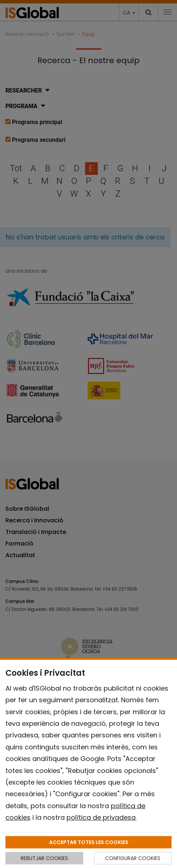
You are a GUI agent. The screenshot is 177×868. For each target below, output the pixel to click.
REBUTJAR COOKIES (44, 858)
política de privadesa (101, 817)
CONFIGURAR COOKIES (133, 858)
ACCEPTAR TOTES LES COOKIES (89, 842)
